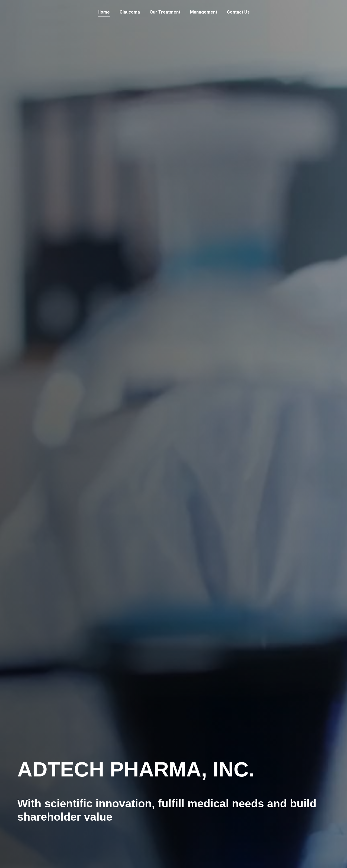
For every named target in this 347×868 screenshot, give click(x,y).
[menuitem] (104, 12)
